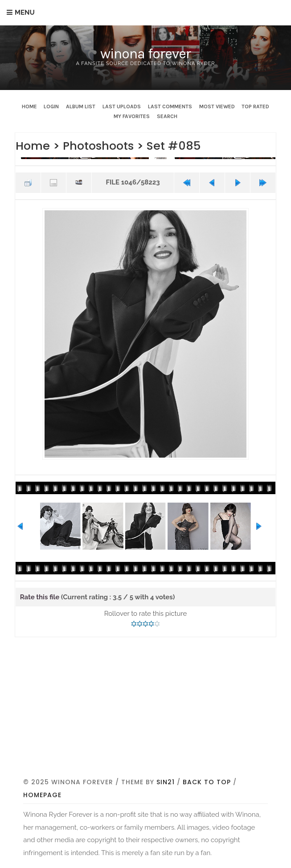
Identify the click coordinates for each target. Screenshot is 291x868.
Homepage (42, 795)
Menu (25, 12)
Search (167, 116)
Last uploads (122, 106)
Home (29, 106)
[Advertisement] (157, 709)
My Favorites (132, 116)
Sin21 (166, 782)
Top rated (255, 106)
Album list (81, 106)
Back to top (207, 782)
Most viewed (217, 106)
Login (51, 106)
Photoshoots (98, 146)
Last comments (170, 106)
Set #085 (174, 146)
